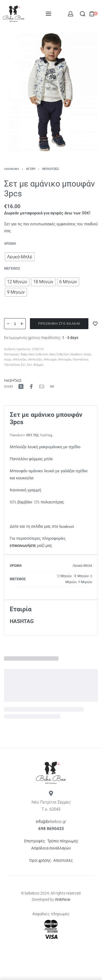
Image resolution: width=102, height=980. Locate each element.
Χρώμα (10, 244)
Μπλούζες (51, 169)
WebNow (63, 899)
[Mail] (42, 386)
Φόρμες (39, 365)
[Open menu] (48, 14)
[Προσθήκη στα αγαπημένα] (95, 324)
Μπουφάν (50, 360)
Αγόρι (31, 169)
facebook (67, 526)
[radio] (20, 257)
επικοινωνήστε (23, 545)
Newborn (12, 169)
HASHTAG (13, 380)
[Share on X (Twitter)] (21, 386)
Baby (24, 354)
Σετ (23, 365)
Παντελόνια (80, 360)
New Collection (38, 354)
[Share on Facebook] (31, 386)
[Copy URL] (52, 386)
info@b (42, 822)
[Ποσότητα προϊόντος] (15, 324)
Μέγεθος (12, 269)
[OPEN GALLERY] (51, 93)
